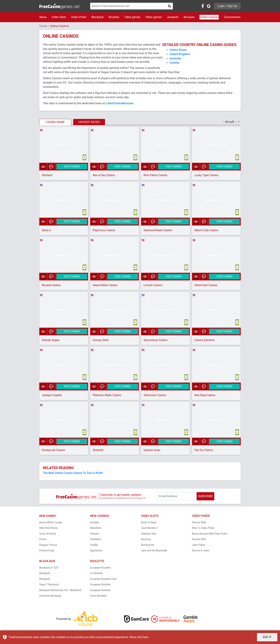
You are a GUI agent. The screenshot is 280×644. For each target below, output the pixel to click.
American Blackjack (50, 596)
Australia (175, 58)
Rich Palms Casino (155, 175)
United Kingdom (180, 54)
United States (178, 50)
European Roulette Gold (103, 580)
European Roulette (100, 568)
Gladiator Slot (149, 534)
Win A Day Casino (104, 175)
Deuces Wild (199, 523)
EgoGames (96, 551)
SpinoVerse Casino (156, 341)
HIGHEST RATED (89, 122)
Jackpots (173, 17)
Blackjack (97, 17)
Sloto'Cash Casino (206, 286)
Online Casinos (209, 17)
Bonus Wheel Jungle (51, 523)
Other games (154, 17)
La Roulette (96, 574)
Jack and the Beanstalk (154, 551)
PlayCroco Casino (104, 230)
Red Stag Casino (205, 396)
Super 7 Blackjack (49, 585)
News (43, 17)
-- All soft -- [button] (230, 122)
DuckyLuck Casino (53, 451)
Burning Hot (148, 546)
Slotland (47, 175)
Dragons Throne (48, 546)
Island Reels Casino (105, 286)
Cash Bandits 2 (149, 529)
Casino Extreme (204, 341)
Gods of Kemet (48, 534)
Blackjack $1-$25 (49, 568)
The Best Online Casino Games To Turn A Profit (73, 474)
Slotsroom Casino (155, 396)
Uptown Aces (152, 451)
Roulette (114, 17)
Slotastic (98, 451)
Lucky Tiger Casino (206, 175)
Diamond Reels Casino (158, 230)
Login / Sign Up (227, 6)
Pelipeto (95, 534)
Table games (132, 17)
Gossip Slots (101, 341)
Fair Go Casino (204, 451)
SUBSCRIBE (205, 497)
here (145, 637)
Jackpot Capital (52, 396)
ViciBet (94, 546)
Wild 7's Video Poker (203, 529)
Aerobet (95, 523)
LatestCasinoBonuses (119, 103)
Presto (43, 540)
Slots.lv (46, 230)
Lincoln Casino (153, 286)
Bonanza (146, 540)
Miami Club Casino (206, 230)
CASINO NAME (55, 122)
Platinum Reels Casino (107, 396)
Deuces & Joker (201, 551)
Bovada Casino (51, 286)
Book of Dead (149, 523)
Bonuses (189, 17)
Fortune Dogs (47, 551)
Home (43, 26)
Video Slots (59, 17)
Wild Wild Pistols (49, 529)
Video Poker (79, 17)
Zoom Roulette (98, 596)
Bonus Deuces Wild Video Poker (210, 534)
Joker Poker (199, 546)
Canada (174, 63)
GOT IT (267, 637)
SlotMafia (96, 540)
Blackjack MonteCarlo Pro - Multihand (60, 591)
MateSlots (96, 529)
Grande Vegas (51, 341)
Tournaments (232, 17)
